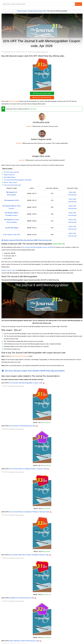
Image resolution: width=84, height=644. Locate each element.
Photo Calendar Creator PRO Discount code (24, 641)
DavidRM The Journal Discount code (22, 598)
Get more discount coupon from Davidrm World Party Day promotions (33, 371)
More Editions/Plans (10, 177)
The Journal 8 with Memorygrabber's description (18, 180)
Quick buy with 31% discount (42, 97)
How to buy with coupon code (12, 185)
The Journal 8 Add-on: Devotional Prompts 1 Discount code (29, 512)
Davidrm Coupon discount (17, 386)
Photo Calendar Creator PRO (12, 235)
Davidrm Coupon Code (8, 270)
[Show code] (72, 192)
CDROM (12, 200)
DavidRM (12, 228)
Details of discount (9, 175)
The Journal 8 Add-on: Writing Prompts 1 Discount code (28, 469)
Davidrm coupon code (42, 52)
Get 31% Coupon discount (11, 172)
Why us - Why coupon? (11, 182)
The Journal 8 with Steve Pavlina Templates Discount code (29, 555)
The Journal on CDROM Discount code (22, 426)
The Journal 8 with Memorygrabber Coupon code (26, 383)
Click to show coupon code (42, 93)
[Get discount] (72, 195)
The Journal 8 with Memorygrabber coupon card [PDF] (38, 247)
